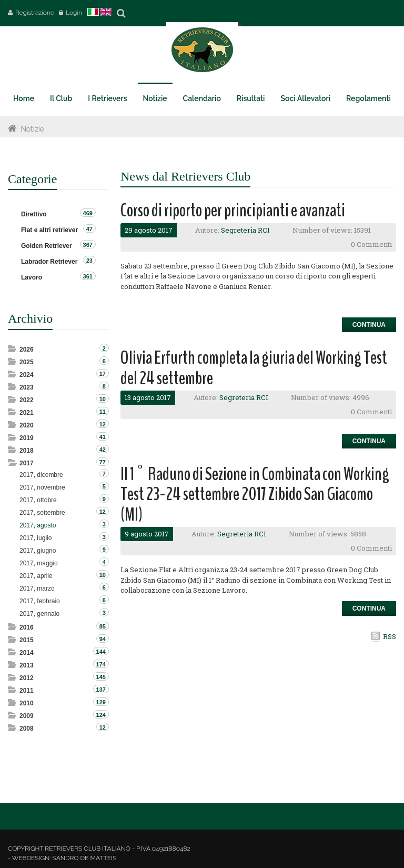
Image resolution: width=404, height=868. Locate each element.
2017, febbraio (40, 601)
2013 (27, 665)
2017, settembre (42, 513)
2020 (27, 425)
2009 (27, 716)
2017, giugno (38, 551)
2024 (27, 375)
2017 (27, 463)
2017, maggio (39, 563)
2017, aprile (36, 576)
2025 (27, 362)
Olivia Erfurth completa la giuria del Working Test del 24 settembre (254, 368)
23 (89, 261)
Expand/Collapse (13, 349)
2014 (27, 653)
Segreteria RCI (245, 230)
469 (88, 213)
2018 (27, 451)
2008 (27, 729)
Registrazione (35, 13)
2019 (27, 438)
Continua (369, 325)
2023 (27, 387)
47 (89, 229)
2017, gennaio (39, 614)
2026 (27, 350)
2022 (27, 400)
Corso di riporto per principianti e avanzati (233, 210)
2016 (27, 627)
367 (88, 245)
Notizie (32, 129)
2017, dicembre (41, 475)
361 (88, 276)
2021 (27, 413)
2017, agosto (38, 525)
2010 (27, 703)
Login (74, 13)
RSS (390, 636)
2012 (27, 678)
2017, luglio (36, 538)
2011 (27, 691)
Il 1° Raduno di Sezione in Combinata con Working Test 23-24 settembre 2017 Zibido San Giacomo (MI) (255, 494)
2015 (27, 640)
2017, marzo (37, 588)
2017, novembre (42, 487)
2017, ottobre (38, 500)
